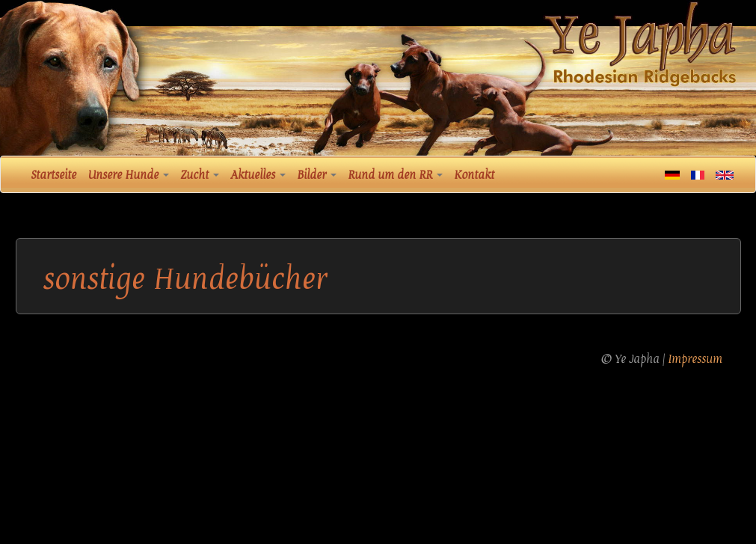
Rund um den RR (395, 175)
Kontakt (474, 175)
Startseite (53, 175)
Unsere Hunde (128, 175)
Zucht (200, 175)
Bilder (317, 175)
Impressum (695, 359)
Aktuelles (258, 175)
